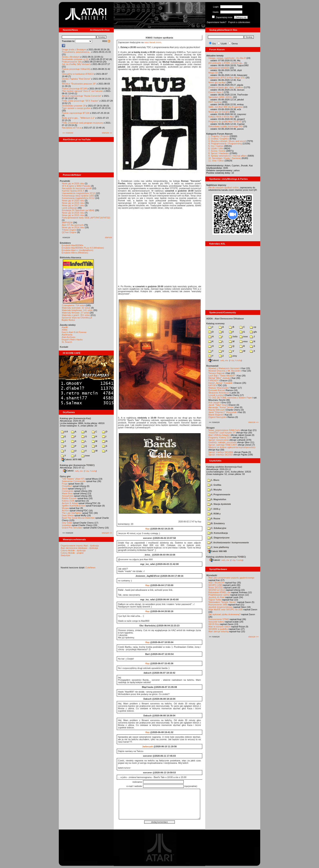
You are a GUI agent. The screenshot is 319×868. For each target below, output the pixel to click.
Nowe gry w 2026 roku (73, 183)
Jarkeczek (148, 746)
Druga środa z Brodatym (74, 49)
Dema (235, 44)
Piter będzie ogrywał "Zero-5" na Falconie (82, 91)
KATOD (212, 385)
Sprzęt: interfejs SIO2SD (221, 455)
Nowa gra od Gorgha (219, 112)
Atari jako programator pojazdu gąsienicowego (231, 578)
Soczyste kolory (216, 622)
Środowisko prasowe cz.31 (75, 59)
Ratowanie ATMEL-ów (219, 592)
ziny (233, 356)
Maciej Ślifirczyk (216, 410)
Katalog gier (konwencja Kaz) (75, 418)
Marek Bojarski (216, 415)
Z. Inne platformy (218, 547)
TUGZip (93, 471)
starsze (109, 237)
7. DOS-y (214, 509)
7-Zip (87, 471)
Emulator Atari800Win (72, 245)
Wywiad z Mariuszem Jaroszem (224, 368)
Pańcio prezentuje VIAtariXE (76, 69)
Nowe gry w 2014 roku (73, 227)
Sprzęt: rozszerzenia (218, 440)
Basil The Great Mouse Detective (78, 518)
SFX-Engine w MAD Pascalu (76, 186)
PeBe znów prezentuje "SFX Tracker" (80, 101)
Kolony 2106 (68, 501)
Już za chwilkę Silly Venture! (76, 64)
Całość (68, 471)
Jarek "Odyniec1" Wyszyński (222, 412)
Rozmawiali (212, 366)
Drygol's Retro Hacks (72, 340)
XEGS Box (214, 624)
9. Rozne (214, 518)
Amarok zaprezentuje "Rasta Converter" (82, 96)
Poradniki (65, 181)
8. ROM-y (214, 514)
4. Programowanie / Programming (225, 144)
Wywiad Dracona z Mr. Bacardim (225, 371)
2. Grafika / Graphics (219, 139)
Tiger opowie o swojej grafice (76, 108)
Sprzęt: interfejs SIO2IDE (221, 452)
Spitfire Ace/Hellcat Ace (73, 506)
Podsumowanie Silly (72, 62)
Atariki (65, 327)
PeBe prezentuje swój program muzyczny (82, 123)
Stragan (210, 428)
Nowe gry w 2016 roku (73, 213)
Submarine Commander (74, 481)
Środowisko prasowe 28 (74, 106)
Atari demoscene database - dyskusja (79, 548)
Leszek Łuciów (216, 395)
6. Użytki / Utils (216, 148)
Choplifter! (67, 486)
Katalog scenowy (215, 323)
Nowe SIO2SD (216, 587)
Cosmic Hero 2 (216, 92)
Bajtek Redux (68, 320)
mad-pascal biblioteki (219, 68)
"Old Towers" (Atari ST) (73, 479)
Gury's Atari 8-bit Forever (74, 332)
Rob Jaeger (214, 402)
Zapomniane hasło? (217, 22)
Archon (65, 511)
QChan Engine (69, 232)
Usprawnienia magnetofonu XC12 (79, 193)
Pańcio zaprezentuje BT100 (76, 113)
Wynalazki (212, 575)
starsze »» (107, 133)
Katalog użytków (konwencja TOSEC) (226, 557)
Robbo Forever (69, 498)
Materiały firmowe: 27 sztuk (75, 313)
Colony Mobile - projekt (72, 553)
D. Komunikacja (218, 533)
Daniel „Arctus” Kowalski (220, 383)
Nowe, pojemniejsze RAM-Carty (224, 430)
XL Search (67, 342)
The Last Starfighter (72, 513)
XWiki (64, 330)
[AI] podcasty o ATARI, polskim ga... (226, 63)
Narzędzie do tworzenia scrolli (77, 188)
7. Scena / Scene (217, 151)
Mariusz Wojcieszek (218, 388)
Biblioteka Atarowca (70, 258)
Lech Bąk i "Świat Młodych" (222, 376)
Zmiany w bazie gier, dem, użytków (226, 87)
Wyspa (65, 508)
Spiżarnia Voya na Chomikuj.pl (77, 318)
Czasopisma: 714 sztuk (73, 305)
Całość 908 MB (217, 551)
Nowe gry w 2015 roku (73, 215)
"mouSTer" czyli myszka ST (222, 433)
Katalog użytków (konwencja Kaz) (224, 467)
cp (253, 327)
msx (244, 341)
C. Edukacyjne (217, 528)
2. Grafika (214, 485)
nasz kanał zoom (153, 42)
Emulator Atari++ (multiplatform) (77, 250)
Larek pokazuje (69, 208)
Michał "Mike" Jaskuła (219, 378)
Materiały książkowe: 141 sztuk (77, 310)
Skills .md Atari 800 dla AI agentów (226, 107)
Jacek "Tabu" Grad (218, 405)
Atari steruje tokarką (218, 631)
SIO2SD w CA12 (217, 590)
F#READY (214, 380)
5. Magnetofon (217, 499)
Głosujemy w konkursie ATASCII (78, 74)
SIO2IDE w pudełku (218, 629)
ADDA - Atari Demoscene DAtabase (225, 319)
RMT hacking (215, 102)
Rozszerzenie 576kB (219, 619)
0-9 (64, 432)
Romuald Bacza (216, 390)
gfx (253, 332)
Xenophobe (68, 496)
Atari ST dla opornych (73, 225)
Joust (64, 489)
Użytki (224, 44)
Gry (214, 44)
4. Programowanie (219, 494)
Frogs (65, 484)
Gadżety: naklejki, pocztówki (222, 442)
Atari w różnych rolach (219, 627)
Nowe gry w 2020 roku (73, 201)
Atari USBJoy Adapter (219, 435)
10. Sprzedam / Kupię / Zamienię (225, 158)
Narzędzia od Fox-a (72, 128)
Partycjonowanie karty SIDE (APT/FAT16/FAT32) (86, 218)
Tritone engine (69, 230)
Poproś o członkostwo (239, 22)
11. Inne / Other (216, 161)
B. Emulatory (216, 523)
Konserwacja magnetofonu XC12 (78, 198)
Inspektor (66, 525)
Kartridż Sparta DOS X (73, 191)
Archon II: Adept (70, 503)
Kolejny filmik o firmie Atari (221, 117)
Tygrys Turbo (215, 600)
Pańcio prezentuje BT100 (74, 89)
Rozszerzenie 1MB (218, 605)
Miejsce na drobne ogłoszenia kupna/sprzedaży (232, 447)
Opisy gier (65, 476)
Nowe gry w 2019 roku (73, 203)
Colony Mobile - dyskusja (73, 550)
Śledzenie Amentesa (218, 393)
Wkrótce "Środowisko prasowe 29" (79, 84)
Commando (68, 491)
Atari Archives (68, 337)
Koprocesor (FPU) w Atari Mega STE (227, 78)
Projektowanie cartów (219, 595)
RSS (106, 41)
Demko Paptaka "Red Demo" (76, 79)
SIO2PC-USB (215, 585)
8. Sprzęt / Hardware (219, 153)
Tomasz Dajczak (216, 373)
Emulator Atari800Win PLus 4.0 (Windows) (83, 248)
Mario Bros (67, 493)
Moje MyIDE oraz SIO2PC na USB (226, 609)
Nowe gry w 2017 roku (73, 205)
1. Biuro (213, 480)
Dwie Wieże (68, 515)
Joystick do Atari (216, 597)
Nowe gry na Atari (217, 82)
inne (86, 456)
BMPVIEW (67, 222)
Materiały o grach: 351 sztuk (76, 315)
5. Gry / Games (216, 146)
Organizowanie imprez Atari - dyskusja (80, 546)
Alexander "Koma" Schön (221, 407)
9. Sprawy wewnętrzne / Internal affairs (228, 156)
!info (233, 336)
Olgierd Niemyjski (217, 417)
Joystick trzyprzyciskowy (220, 607)
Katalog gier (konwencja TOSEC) (77, 465)
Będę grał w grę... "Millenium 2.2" (78, 118)
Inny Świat (67, 523)
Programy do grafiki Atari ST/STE (225, 122)
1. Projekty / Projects (219, 136)
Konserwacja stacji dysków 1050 (78, 196)
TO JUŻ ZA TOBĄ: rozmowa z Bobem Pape (230, 398)
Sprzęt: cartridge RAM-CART (223, 445)
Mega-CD (213, 73)
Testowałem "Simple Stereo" (222, 602)
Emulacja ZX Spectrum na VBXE (78, 210)
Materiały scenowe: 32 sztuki (76, 308)
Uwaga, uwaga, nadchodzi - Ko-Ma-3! (227, 58)
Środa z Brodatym (71, 57)
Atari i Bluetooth (216, 583)
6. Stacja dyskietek (219, 504)
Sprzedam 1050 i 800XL (220, 97)
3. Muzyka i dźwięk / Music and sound (227, 141)
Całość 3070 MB (71, 459)
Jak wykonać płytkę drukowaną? (224, 614)
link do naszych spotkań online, (224, 187)
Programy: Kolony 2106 (220, 437)
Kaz (147, 529)
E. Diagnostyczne (218, 538)
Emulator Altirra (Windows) (75, 253)
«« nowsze (68, 133)
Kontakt (64, 347)
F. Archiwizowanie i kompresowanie (228, 542)
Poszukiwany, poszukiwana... (76, 52)
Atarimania (67, 335)
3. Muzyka (214, 490)
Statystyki (65, 555)
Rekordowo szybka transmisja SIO (225, 126)
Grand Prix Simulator (72, 528)
